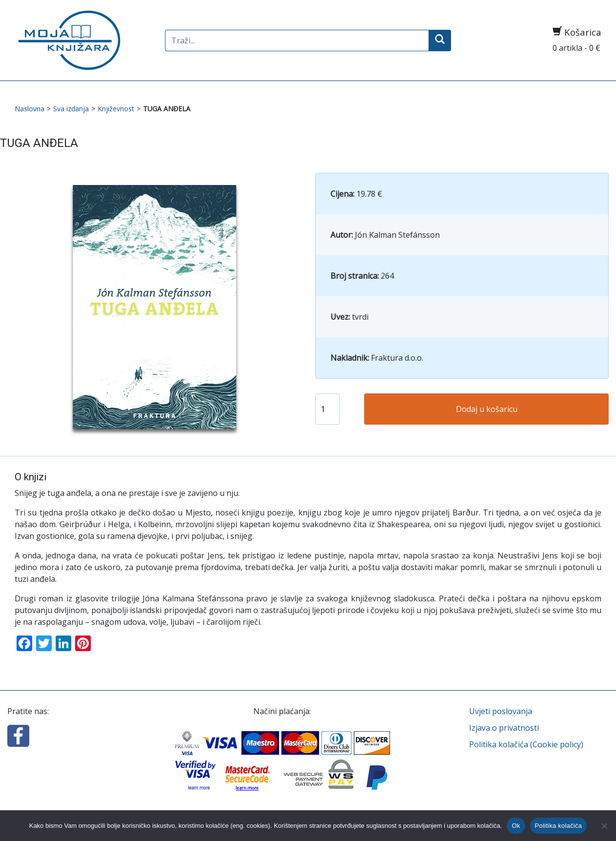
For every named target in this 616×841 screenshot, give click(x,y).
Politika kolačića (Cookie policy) (526, 744)
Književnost (116, 109)
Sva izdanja (71, 109)
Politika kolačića (559, 826)
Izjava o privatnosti (504, 728)
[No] (604, 826)
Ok (516, 826)
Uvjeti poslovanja (501, 711)
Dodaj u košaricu (487, 409)
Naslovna (30, 109)
